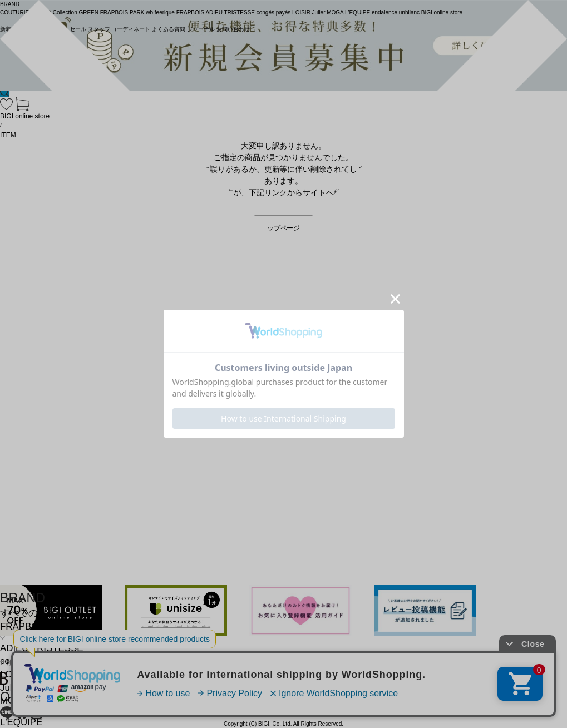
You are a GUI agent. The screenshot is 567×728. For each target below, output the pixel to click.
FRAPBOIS (24, 627)
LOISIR (15, 674)
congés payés (29, 661)
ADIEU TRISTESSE (41, 648)
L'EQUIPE (21, 722)
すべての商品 (28, 613)
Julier (11, 688)
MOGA (14, 700)
